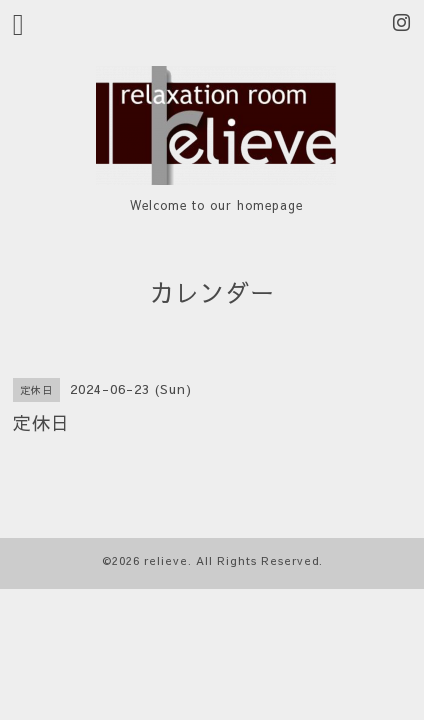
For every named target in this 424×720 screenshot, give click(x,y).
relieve (166, 560)
